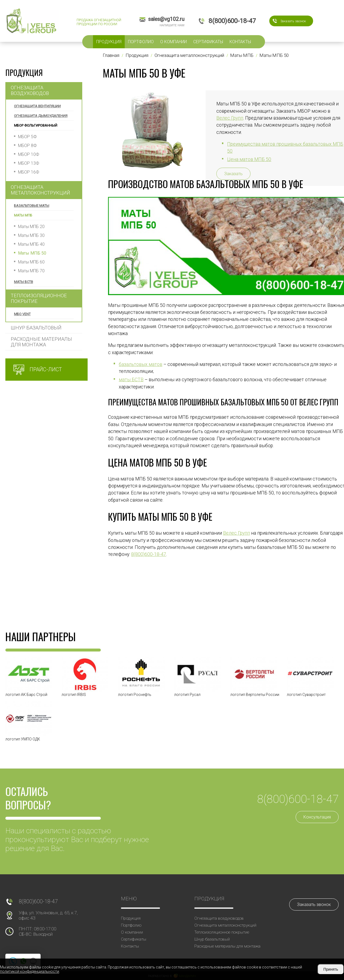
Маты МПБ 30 (31, 235)
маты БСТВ (131, 380)
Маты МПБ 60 (31, 262)
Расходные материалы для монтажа (41, 342)
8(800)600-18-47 (149, 554)
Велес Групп (236, 533)
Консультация (317, 817)
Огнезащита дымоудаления (41, 116)
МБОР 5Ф (27, 137)
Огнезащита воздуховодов (30, 90)
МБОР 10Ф (29, 154)
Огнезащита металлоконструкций (40, 190)
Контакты (240, 42)
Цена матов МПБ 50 (249, 159)
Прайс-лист (46, 370)
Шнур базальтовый (36, 328)
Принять (331, 969)
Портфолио (141, 42)
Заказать (233, 174)
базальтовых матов (141, 364)
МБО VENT (22, 314)
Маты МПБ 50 (32, 253)
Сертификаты (208, 42)
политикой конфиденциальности (30, 971)
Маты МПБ (23, 215)
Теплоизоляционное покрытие (39, 298)
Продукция (109, 42)
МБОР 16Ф (29, 172)
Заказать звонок (293, 21)
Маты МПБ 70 (31, 271)
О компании (173, 42)
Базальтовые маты (32, 206)
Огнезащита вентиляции (37, 106)
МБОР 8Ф (27, 146)
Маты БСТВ (24, 282)
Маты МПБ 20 (31, 227)
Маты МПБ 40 (31, 244)
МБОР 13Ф (29, 163)
